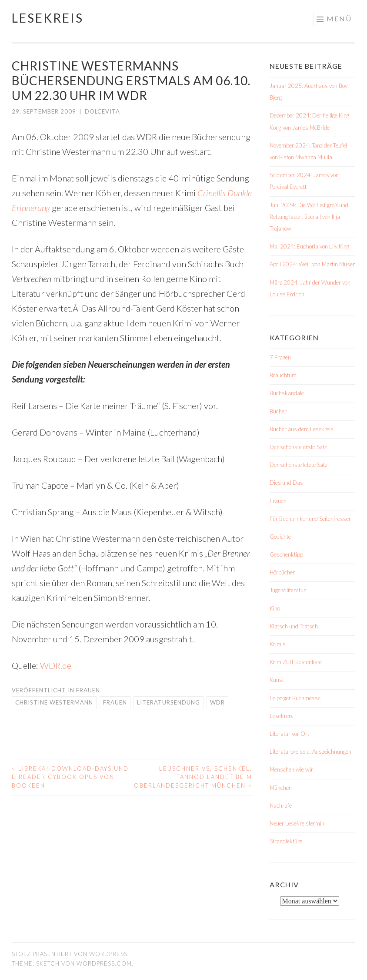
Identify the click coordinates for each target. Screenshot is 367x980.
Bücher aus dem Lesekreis (302, 429)
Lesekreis (48, 18)
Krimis (278, 644)
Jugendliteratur (288, 590)
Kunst (277, 680)
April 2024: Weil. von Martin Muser (312, 264)
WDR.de (56, 665)
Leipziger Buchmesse (295, 698)
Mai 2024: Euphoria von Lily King (309, 246)
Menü (339, 18)
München (281, 788)
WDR (217, 702)
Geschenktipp (286, 554)
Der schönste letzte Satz (299, 465)
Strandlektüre (286, 841)
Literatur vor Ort (289, 734)
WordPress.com (104, 963)
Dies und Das (286, 483)
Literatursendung (168, 702)
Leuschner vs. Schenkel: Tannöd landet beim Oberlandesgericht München (193, 777)
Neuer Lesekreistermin (297, 823)
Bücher (278, 411)
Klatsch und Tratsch (294, 626)
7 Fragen (280, 357)
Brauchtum (283, 375)
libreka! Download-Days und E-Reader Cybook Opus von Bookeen (70, 777)
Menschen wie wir (291, 769)
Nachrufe (281, 805)
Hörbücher (282, 572)
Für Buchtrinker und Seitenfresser (310, 519)
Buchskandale (287, 393)
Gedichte (280, 537)
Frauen (88, 690)
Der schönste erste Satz (298, 447)
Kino (275, 608)
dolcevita (102, 111)
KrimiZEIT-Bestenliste (296, 662)
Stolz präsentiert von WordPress (70, 954)
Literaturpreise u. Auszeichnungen (310, 752)
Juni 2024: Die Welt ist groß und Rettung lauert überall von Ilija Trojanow (309, 217)
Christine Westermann (54, 702)
